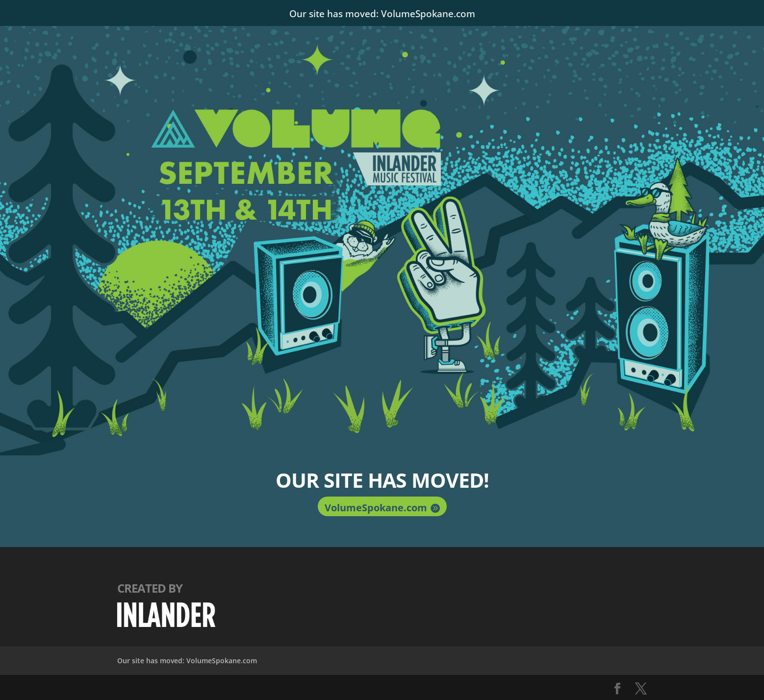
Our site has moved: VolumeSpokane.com (382, 12)
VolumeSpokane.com (376, 508)
